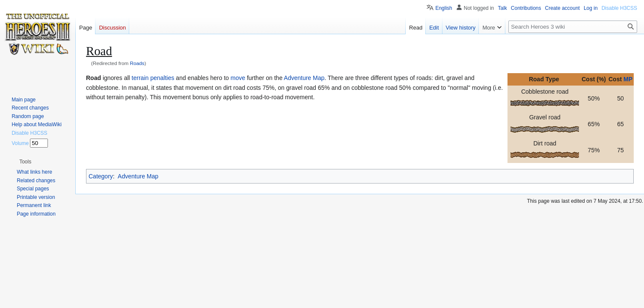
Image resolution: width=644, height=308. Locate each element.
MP (628, 79)
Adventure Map (304, 78)
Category (101, 176)
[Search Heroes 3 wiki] (573, 27)
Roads (137, 63)
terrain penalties (153, 78)
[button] (25, 162)
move (238, 78)
